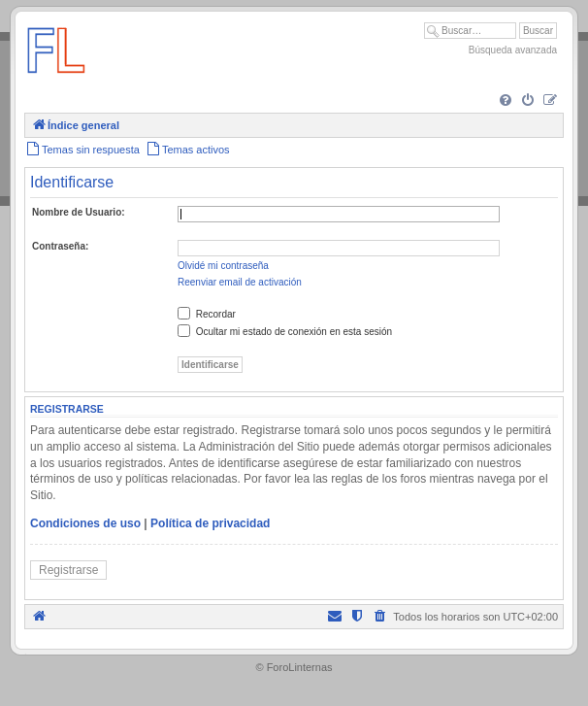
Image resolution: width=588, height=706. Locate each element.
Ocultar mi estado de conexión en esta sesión (285, 332)
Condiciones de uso (85, 523)
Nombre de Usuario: (79, 212)
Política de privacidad (210, 523)
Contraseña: (60, 246)
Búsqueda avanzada (513, 50)
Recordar (207, 314)
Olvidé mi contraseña (223, 266)
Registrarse (68, 570)
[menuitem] (506, 101)
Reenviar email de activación (240, 282)
